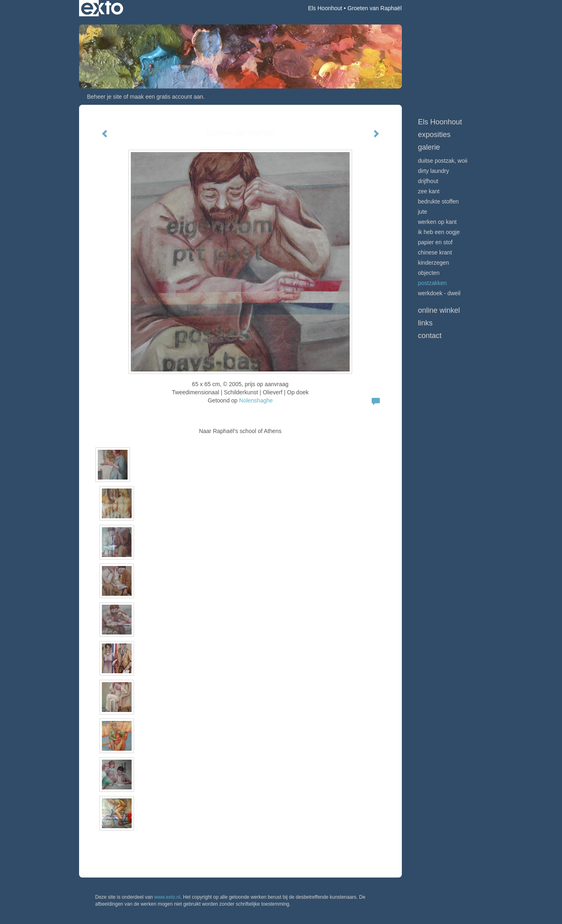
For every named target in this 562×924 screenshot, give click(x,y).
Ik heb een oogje (439, 232)
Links (425, 323)
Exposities (434, 135)
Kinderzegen (434, 263)
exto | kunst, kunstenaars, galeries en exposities (102, 8)
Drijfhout (428, 181)
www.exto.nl (167, 897)
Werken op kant (437, 222)
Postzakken (433, 283)
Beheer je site (105, 97)
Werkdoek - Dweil (439, 293)
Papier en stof (435, 242)
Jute (423, 212)
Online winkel (439, 310)
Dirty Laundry (434, 171)
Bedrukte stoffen (439, 201)
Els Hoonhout (325, 8)
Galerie (429, 147)
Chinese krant (435, 252)
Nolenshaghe (256, 400)
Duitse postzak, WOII (443, 161)
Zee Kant (429, 191)
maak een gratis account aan (167, 97)
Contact (430, 336)
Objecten (429, 273)
